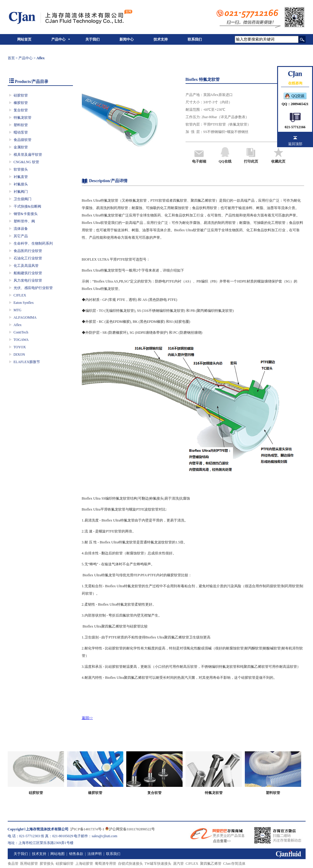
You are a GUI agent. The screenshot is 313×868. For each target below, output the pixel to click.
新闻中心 (127, 39)
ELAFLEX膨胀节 (27, 362)
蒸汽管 (178, 864)
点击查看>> (222, 841)
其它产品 (21, 236)
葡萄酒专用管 (106, 864)
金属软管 (21, 147)
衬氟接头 (21, 184)
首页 (11, 58)
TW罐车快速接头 (158, 864)
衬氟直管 (21, 177)
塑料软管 (21, 125)
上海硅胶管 (84, 864)
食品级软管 (23, 140)
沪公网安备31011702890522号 (130, 829)
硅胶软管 (21, 95)
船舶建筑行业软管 (28, 273)
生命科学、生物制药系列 (33, 243)
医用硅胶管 (29, 864)
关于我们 (92, 39)
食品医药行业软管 (28, 251)
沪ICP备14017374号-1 (87, 829)
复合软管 (21, 110)
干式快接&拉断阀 (27, 206)
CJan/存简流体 (234, 864)
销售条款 (76, 854)
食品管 (13, 864)
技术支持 (161, 39)
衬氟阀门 (21, 192)
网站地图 (58, 854)
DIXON (19, 354)
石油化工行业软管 (28, 258)
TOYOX (20, 347)
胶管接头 (47, 864)
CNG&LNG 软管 (26, 162)
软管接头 (21, 169)
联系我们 (195, 39)
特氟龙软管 (23, 118)
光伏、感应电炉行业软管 (33, 288)
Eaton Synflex (24, 303)
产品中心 (58, 39)
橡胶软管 (21, 103)
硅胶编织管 (65, 864)
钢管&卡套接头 (26, 214)
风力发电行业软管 (28, 280)
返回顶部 (295, 144)
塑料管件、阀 (24, 221)
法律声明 (95, 854)
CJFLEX (20, 295)
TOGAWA (21, 340)
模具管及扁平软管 (28, 155)
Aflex (18, 325)
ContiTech (21, 332)
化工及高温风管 (26, 266)
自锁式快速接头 (130, 864)
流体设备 (21, 229)
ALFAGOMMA (25, 317)
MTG (18, 310)
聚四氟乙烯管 (211, 864)
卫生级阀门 (23, 199)
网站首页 (24, 39)
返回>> (87, 718)
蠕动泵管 (21, 132)
